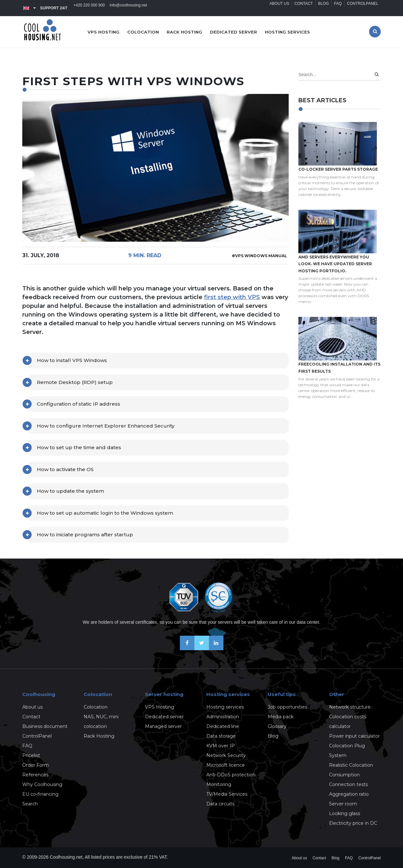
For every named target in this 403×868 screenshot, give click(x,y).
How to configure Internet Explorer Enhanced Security (106, 426)
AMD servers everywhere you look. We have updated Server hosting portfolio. (335, 264)
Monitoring (219, 784)
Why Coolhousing (42, 784)
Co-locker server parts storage (338, 169)
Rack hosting (184, 32)
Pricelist (31, 755)
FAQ (336, 8)
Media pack (281, 717)
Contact (298, 8)
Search (30, 804)
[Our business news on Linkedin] (216, 648)
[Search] (377, 74)
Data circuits (220, 804)
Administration (223, 717)
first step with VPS (232, 297)
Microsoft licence (226, 765)
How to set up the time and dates (79, 447)
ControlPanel (362, 8)
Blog (319, 8)
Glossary (277, 726)
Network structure (350, 707)
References (35, 775)
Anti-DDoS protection (231, 775)
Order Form (36, 765)
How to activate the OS (65, 469)
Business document (45, 726)
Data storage (221, 736)
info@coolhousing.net (131, 8)
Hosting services (287, 32)
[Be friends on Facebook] (187, 648)
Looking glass (345, 813)
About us (272, 8)
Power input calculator (354, 736)
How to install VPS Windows (72, 360)
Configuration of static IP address (78, 404)
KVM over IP (221, 746)
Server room (343, 804)
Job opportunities (287, 707)
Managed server (163, 726)
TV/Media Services (227, 794)
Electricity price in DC (353, 823)
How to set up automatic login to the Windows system (105, 513)
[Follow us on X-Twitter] (202, 648)
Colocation (143, 32)
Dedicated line (223, 726)
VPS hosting (103, 32)
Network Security (226, 755)
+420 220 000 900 (90, 8)
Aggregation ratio (349, 794)
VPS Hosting (160, 707)
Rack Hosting (99, 736)
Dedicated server (233, 32)
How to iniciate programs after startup (85, 535)
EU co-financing (40, 794)
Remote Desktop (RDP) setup (75, 382)
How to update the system (70, 491)
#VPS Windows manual (259, 256)
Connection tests (348, 784)
